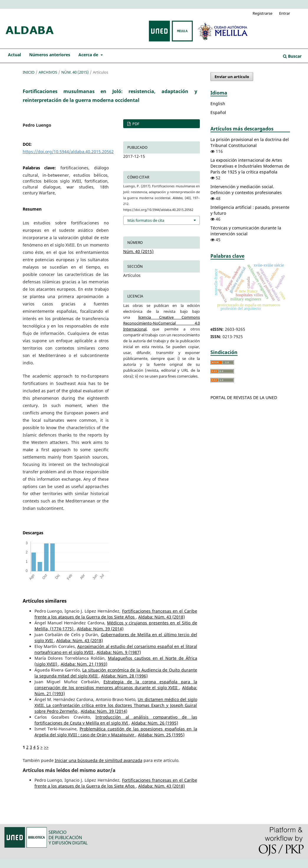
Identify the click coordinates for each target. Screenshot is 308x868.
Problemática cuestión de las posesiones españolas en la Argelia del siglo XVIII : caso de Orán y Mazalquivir (116, 732)
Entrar (285, 13)
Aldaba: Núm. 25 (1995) (161, 735)
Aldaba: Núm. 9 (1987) (119, 652)
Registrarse (262, 13)
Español (218, 112)
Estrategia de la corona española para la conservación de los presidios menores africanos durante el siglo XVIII (116, 685)
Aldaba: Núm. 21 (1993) (84, 664)
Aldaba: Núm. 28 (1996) (124, 676)
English (218, 104)
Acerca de (89, 55)
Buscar (292, 56)
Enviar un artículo (232, 77)
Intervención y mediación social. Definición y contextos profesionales (246, 190)
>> (46, 747)
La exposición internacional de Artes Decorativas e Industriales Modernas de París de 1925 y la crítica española (250, 166)
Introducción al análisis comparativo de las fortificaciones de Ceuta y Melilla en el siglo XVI (116, 720)
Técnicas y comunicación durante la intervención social (246, 231)
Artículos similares (45, 601)
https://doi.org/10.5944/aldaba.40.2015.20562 (68, 152)
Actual (14, 55)
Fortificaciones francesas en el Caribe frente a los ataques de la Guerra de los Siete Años (116, 614)
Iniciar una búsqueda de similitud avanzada (99, 760)
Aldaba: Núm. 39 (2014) (100, 629)
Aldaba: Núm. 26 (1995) (155, 723)
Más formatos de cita (146, 220)
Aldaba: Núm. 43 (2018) (162, 617)
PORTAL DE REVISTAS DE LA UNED (244, 397)
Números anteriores (50, 55)
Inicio (29, 72)
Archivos (48, 72)
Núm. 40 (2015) (75, 72)
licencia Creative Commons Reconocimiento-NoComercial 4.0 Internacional (162, 323)
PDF (135, 124)
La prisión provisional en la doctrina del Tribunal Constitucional (250, 142)
